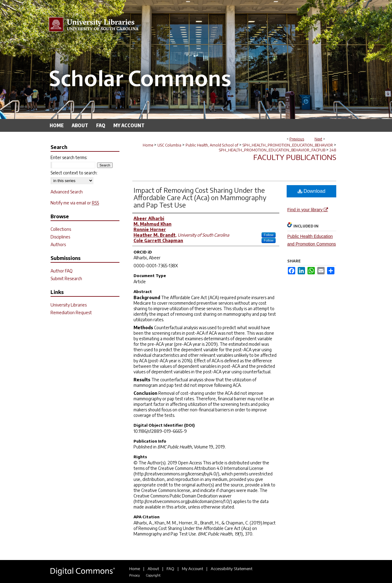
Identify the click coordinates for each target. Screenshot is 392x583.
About (153, 569)
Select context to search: (74, 173)
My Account (192, 569)
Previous (297, 139)
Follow (269, 235)
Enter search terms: (69, 157)
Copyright (153, 575)
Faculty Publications (295, 157)
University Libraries (69, 305)
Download (312, 191)
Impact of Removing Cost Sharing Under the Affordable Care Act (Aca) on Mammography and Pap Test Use (200, 197)
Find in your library (308, 210)
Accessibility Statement (232, 569)
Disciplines (60, 237)
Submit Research (66, 278)
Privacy (135, 575)
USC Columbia (169, 145)
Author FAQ (62, 271)
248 (333, 150)
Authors (58, 244)
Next (318, 139)
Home (148, 145)
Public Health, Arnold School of (212, 145)
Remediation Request (71, 312)
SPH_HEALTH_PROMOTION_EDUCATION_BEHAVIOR (288, 145)
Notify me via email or (75, 203)
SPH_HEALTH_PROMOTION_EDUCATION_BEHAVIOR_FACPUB (272, 150)
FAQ (170, 569)
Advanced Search (67, 192)
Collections (61, 229)
